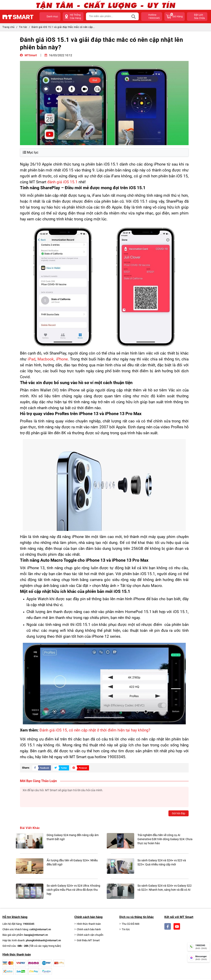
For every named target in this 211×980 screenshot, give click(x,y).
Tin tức (23, 27)
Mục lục (31, 152)
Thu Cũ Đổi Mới (131, 924)
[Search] (134, 17)
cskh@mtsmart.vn (40, 929)
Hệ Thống (75, 17)
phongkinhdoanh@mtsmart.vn (43, 940)
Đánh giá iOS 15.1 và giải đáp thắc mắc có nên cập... (63, 27)
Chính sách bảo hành (89, 929)
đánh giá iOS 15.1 (62, 182)
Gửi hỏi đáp (179, 813)
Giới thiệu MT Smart (88, 940)
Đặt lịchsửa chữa (199, 17)
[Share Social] (41, 768)
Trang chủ (9, 27)
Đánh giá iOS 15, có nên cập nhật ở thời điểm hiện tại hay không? (95, 730)
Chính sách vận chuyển (90, 935)
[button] (50, 17)
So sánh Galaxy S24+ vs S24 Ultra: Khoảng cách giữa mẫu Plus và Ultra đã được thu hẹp (73, 890)
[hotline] (199, 947)
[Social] (168, 926)
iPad (32, 359)
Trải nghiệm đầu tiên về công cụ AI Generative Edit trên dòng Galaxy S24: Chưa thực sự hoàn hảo (165, 839)
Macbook (46, 359)
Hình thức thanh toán (89, 924)
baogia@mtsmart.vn (36, 935)
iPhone (62, 359)
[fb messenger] (199, 958)
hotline (154, 17)
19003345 (29, 924)
